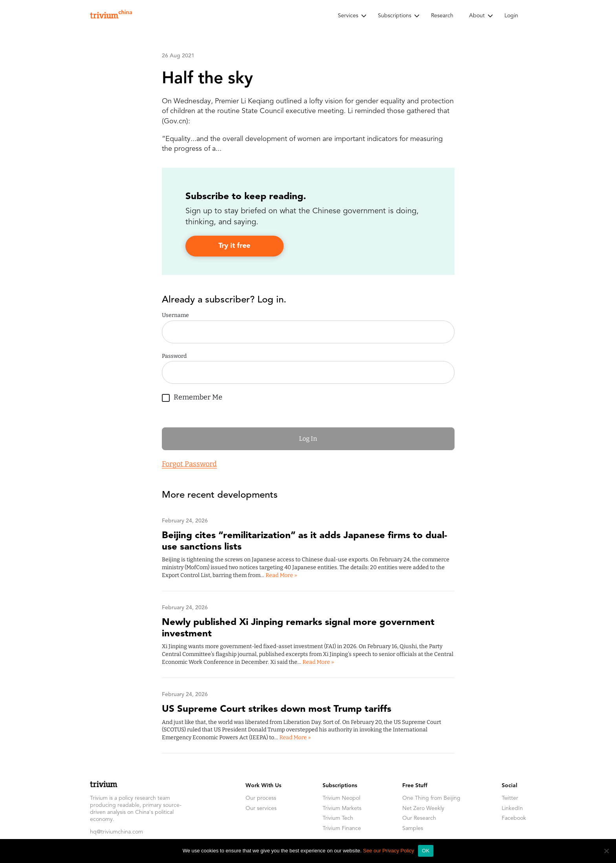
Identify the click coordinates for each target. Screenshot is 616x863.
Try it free (234, 246)
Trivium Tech (338, 818)
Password (174, 356)
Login (511, 16)
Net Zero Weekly (423, 808)
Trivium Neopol (341, 798)
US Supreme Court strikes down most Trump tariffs (277, 709)
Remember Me (192, 396)
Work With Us (263, 786)
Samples (413, 828)
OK (426, 851)
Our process (261, 798)
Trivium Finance (342, 828)
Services (348, 16)
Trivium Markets (342, 808)
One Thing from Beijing (431, 798)
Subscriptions (395, 16)
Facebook (514, 818)
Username (175, 315)
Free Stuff (415, 786)
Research (442, 16)
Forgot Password (189, 464)
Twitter (510, 798)
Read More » (281, 575)
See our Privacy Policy (389, 851)
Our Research (419, 818)
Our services (261, 808)
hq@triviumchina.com (116, 832)
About (477, 16)
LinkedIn (512, 808)
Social (510, 786)
